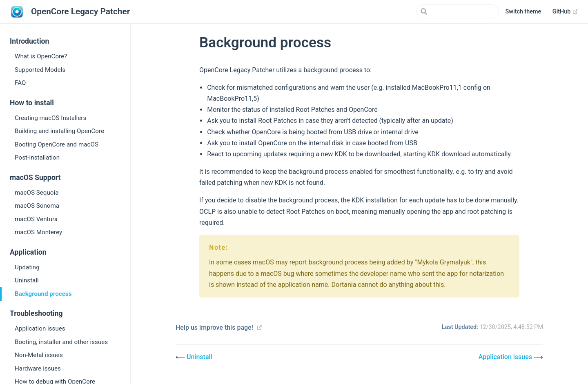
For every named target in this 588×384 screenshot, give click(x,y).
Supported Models (40, 70)
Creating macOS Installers (50, 118)
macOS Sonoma (37, 206)
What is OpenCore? (41, 56)
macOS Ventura (36, 219)
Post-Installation (37, 158)
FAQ (20, 83)
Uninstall (27, 280)
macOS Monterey (38, 232)
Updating (27, 267)
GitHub (565, 12)
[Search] (458, 11)
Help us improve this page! (214, 327)
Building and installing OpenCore (59, 131)
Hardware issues (38, 368)
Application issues (40, 329)
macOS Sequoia (37, 193)
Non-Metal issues (39, 355)
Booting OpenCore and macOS (57, 144)
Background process (43, 294)
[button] (523, 12)
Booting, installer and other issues (61, 342)
